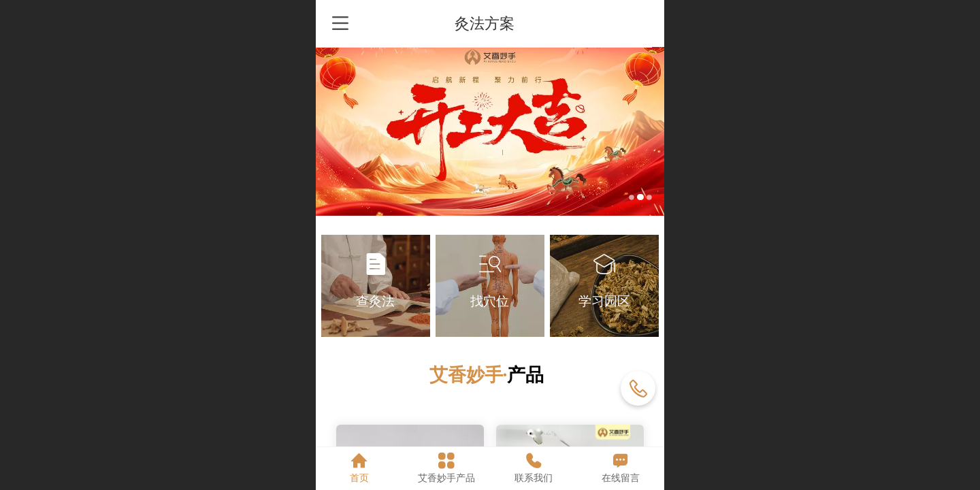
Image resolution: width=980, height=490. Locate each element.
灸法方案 (491, 23)
